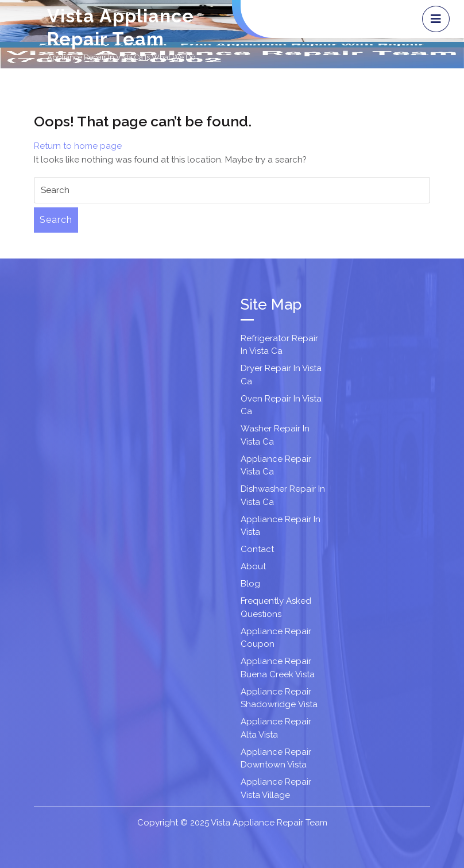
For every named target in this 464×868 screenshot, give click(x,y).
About (253, 566)
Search (56, 220)
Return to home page (78, 146)
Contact (257, 549)
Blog (250, 584)
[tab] (436, 19)
